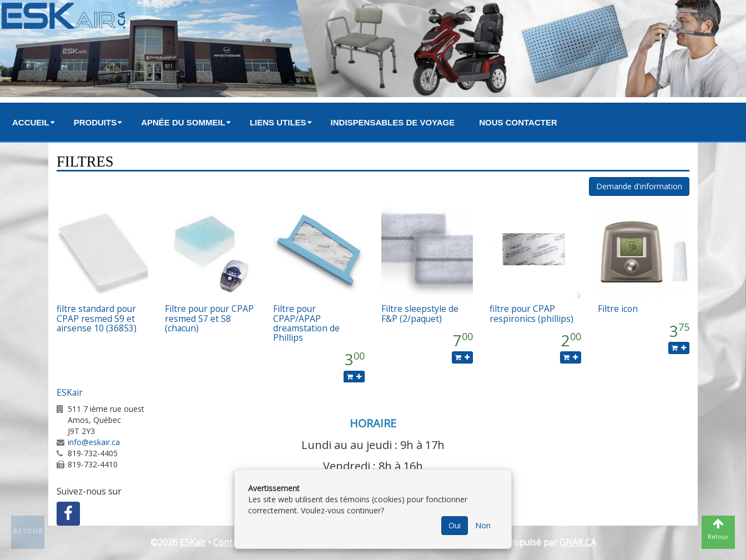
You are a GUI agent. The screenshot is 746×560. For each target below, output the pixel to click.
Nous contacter (518, 122)
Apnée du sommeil (183, 122)
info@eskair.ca (94, 442)
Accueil (31, 122)
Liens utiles (278, 122)
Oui (455, 525)
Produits (95, 122)
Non (483, 525)
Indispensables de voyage (393, 122)
